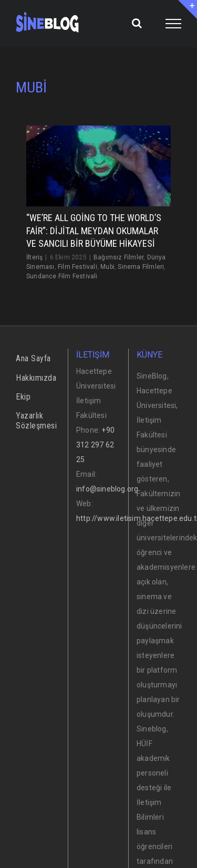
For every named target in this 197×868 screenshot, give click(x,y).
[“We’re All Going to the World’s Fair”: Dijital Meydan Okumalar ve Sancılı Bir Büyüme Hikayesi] (98, 166)
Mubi (107, 267)
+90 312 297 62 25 (95, 445)
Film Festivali (77, 267)
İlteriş (34, 257)
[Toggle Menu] (174, 24)
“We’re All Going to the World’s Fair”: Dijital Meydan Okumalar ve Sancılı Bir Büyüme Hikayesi (94, 231)
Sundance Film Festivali (62, 276)
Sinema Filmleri (141, 267)
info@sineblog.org (107, 489)
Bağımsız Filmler (118, 257)
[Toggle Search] (137, 23)
